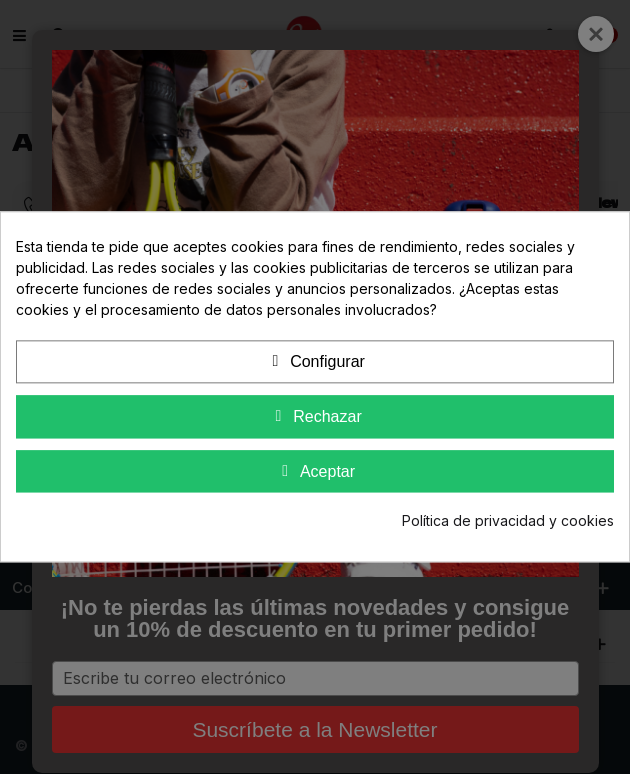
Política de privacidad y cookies (508, 521)
